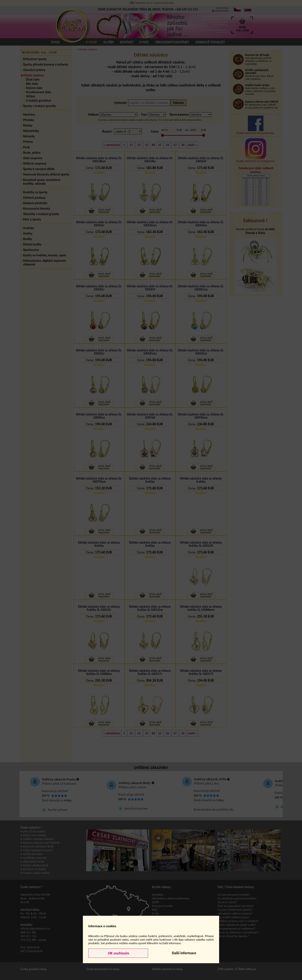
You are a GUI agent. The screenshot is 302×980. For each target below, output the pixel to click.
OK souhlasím (118, 953)
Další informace (184, 953)
